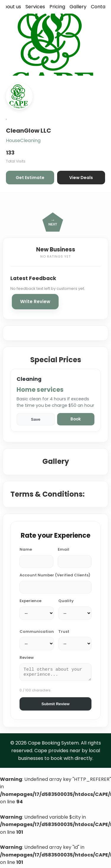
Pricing (57, 7)
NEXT (53, 222)
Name (26, 549)
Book (76, 419)
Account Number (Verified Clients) (55, 575)
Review (27, 657)
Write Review (35, 301)
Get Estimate (30, 178)
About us (11, 7)
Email (63, 549)
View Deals (81, 178)
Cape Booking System (53, 745)
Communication (37, 632)
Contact (101, 7)
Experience (30, 601)
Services (35, 7)
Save (36, 419)
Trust (64, 632)
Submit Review (55, 706)
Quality (66, 601)
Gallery (78, 7)
